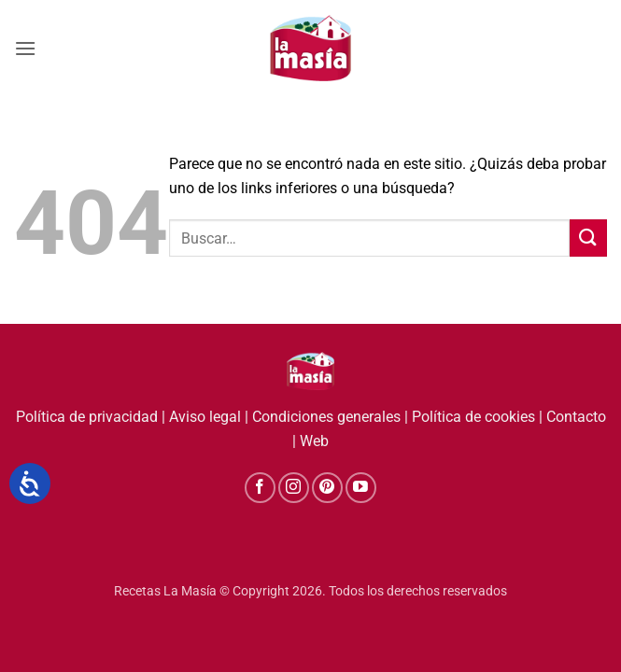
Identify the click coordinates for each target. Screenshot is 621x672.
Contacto (576, 417)
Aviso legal (205, 417)
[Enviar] (588, 238)
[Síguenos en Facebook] (260, 488)
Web (314, 441)
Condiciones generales (326, 417)
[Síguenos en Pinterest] (327, 488)
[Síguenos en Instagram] (294, 488)
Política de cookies (473, 417)
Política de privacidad (87, 417)
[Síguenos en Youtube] (361, 488)
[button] (25, 48)
